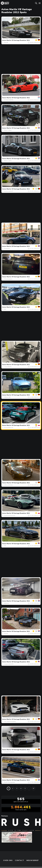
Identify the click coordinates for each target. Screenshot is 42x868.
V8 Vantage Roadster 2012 (21, 40)
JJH (5, 309)
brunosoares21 (9, 191)
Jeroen (6, 634)
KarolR (6, 43)
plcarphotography (9, 752)
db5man (7, 603)
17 (33, 788)
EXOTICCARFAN (9, 100)
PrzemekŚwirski (9, 428)
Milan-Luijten (8, 130)
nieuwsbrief (33, 851)
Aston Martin (7, 40)
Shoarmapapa (8, 279)
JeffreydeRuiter (8, 485)
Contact (20, 851)
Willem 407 (7, 397)
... (29, 788)
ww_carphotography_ (10, 722)
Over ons (8, 851)
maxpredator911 (9, 664)
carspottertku (8, 367)
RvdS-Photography (10, 782)
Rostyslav (7, 249)
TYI (5, 546)
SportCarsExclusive (10, 515)
